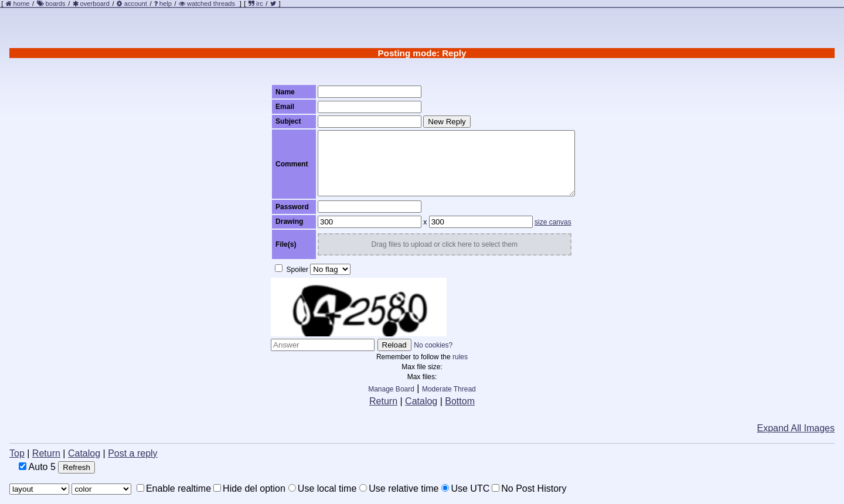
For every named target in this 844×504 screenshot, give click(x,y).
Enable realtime (174, 488)
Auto (37, 467)
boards (55, 4)
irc (256, 4)
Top (17, 453)
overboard (95, 4)
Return (383, 401)
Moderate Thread (449, 389)
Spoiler (292, 269)
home (22, 4)
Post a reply (132, 453)
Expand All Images (796, 428)
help (166, 4)
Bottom (460, 401)
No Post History (529, 488)
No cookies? (433, 345)
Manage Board (391, 389)
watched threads (207, 4)
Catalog (421, 401)
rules (460, 357)
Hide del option (249, 488)
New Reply (447, 122)
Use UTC (465, 488)
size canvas (553, 222)
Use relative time (399, 488)
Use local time (322, 488)
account (136, 4)
